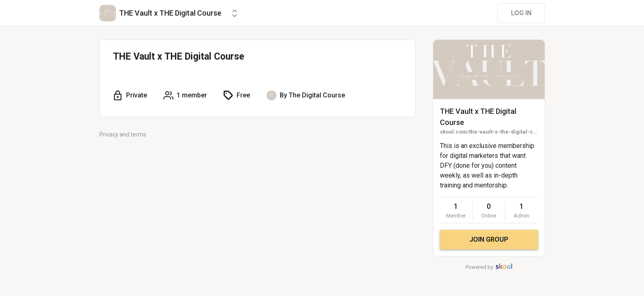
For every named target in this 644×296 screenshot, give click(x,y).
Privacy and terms (123, 134)
